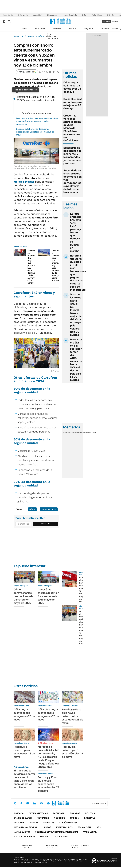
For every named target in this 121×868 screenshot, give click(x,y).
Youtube (41, 803)
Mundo (34, 823)
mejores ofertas (24, 182)
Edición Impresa (69, 823)
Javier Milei (38, 15)
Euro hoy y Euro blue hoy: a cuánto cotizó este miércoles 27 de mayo (48, 784)
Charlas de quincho (70, 15)
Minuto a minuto (47, 743)
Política (73, 28)
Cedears (92, 432)
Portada (19, 813)
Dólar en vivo (23, 15)
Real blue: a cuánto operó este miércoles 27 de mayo (72, 752)
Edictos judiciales (24, 837)
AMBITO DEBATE (81, 846)
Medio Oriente (97, 15)
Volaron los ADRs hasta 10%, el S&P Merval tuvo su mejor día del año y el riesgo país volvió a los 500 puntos (76, 315)
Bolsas (74, 432)
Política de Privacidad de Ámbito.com (56, 832)
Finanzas (57, 28)
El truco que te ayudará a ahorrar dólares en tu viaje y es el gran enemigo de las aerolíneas (24, 779)
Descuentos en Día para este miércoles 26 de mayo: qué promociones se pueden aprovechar (37, 121)
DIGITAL (28, 846)
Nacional (19, 823)
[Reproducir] (36, 95)
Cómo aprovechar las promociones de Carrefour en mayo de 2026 (24, 596)
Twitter (15, 803)
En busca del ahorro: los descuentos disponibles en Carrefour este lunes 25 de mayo (35, 132)
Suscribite (45, 524)
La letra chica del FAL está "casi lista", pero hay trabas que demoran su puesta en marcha (76, 232)
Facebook (21, 803)
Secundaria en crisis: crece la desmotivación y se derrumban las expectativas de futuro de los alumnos (73, 181)
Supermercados (49, 509)
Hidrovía (110, 15)
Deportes (49, 823)
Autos (48, 827)
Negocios (89, 28)
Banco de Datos (23, 818)
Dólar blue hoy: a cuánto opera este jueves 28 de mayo (73, 104)
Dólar (84, 15)
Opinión (105, 28)
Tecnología (84, 827)
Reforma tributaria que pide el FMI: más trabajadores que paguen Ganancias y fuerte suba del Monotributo (78, 273)
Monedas (67, 432)
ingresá (115, 21)
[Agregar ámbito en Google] (27, 72)
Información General (26, 827)
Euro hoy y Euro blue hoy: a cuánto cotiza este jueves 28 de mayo (72, 716)
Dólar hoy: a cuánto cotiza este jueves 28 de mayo (72, 87)
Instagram (28, 803)
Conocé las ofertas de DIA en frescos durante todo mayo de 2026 (48, 596)
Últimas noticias (38, 813)
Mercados (43, 818)
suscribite (106, 21)
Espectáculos (64, 827)
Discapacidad (52, 15)
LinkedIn (34, 803)
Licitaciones (61, 837)
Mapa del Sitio (22, 832)
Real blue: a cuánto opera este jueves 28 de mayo (24, 752)
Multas (44, 837)
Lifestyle (90, 818)
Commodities (83, 432)
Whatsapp (48, 803)
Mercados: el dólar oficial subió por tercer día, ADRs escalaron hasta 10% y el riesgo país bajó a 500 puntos (77, 360)
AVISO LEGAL (90, 832)
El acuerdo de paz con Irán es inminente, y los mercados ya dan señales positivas (72, 155)
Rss (98, 827)
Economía (40, 28)
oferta (41, 36)
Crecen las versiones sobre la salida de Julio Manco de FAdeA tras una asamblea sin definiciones (72, 128)
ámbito (17, 36)
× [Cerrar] (36, 90)
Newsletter (115, 28)
